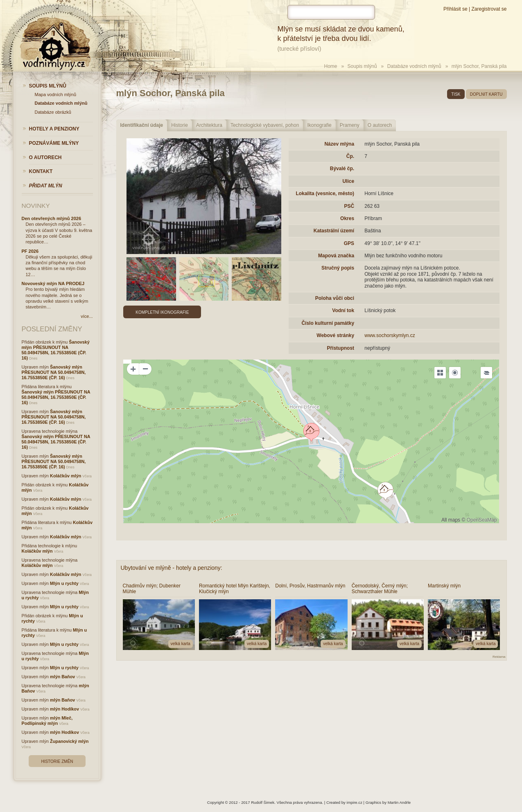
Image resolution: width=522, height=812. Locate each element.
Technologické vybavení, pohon (265, 125)
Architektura (209, 125)
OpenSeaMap (482, 520)
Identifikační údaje (142, 125)
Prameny (350, 125)
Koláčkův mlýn (66, 476)
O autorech (380, 125)
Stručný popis (338, 268)
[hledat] (331, 12)
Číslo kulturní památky (328, 323)
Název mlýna (339, 144)
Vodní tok (343, 310)
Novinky (36, 206)
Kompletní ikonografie (162, 312)
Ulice (348, 181)
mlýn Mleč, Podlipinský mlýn (47, 721)
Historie (180, 125)
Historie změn (57, 761)
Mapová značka (336, 256)
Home (331, 66)
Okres (347, 218)
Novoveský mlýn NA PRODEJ (53, 283)
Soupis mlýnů (362, 66)
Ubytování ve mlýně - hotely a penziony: (172, 568)
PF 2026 (30, 251)
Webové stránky (335, 335)
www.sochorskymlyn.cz (390, 335)
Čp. (350, 156)
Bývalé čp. (342, 169)
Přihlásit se (455, 9)
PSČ (349, 206)
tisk (456, 94)
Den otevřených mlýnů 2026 (52, 218)
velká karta (181, 644)
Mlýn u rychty (64, 583)
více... (87, 316)
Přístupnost (340, 348)
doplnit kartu (486, 94)
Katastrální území (334, 231)
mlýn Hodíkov (64, 709)
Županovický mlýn (69, 741)
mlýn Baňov (62, 677)
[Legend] (486, 373)
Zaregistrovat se (489, 9)
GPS (349, 243)
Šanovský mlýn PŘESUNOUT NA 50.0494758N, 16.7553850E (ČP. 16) (56, 350)
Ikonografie (319, 125)
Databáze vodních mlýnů (414, 66)
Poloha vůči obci (335, 298)
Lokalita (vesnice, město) (325, 193)
